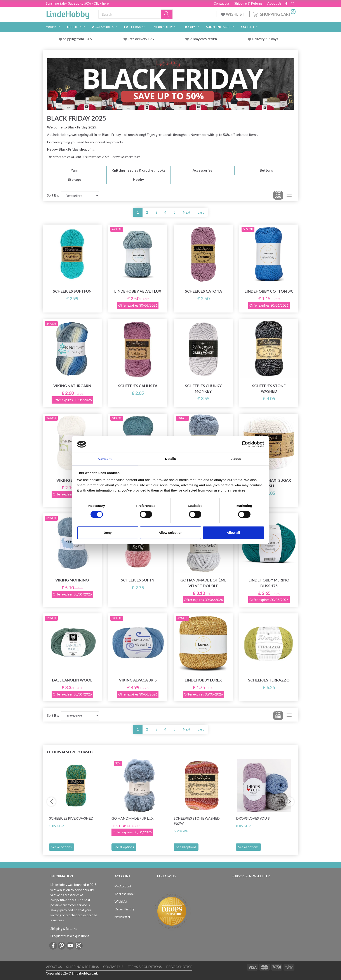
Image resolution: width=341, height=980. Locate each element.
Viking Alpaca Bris (138, 680)
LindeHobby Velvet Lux (138, 291)
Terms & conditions (145, 967)
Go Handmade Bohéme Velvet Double (203, 583)
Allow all (233, 533)
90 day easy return (203, 39)
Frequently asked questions (70, 936)
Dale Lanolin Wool (72, 680)
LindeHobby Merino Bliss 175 (269, 583)
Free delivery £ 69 (141, 39)
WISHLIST (233, 14)
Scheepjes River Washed (71, 818)
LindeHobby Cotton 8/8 (269, 291)
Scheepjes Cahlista (138, 386)
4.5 (89, 39)
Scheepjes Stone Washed (269, 388)
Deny (108, 533)
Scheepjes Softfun (72, 291)
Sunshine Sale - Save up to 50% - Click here (77, 3)
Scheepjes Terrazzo (269, 680)
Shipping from (74, 39)
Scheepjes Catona (203, 291)
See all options (62, 847)
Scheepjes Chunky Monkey (203, 388)
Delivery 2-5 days (265, 39)
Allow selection (170, 533)
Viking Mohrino (72, 580)
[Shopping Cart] (274, 14)
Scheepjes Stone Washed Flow (197, 821)
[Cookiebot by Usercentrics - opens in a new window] (245, 444)
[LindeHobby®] (68, 13)
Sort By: (53, 195)
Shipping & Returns (248, 3)
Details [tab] (170, 459)
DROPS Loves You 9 (253, 818)
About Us (274, 3)
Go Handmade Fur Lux (132, 818)
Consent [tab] (105, 459)
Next (187, 212)
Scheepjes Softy (138, 580)
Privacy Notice (179, 967)
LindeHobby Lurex (203, 680)
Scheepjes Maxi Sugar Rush (269, 483)
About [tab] (236, 459)
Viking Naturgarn (72, 386)
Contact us (222, 3)
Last (201, 212)
